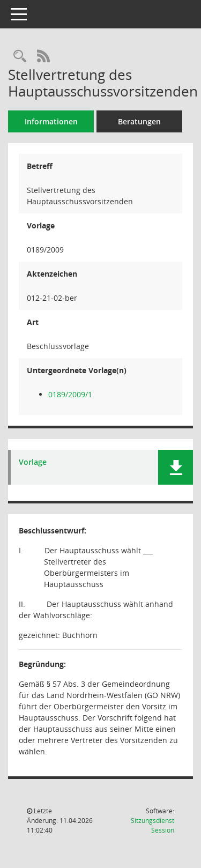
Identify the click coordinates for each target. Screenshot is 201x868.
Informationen (51, 121)
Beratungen (139, 121)
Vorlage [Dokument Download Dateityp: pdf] (33, 462)
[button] (176, 467)
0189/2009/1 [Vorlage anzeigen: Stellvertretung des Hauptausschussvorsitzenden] (70, 394)
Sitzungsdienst (152, 825)
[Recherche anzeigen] (20, 57)
